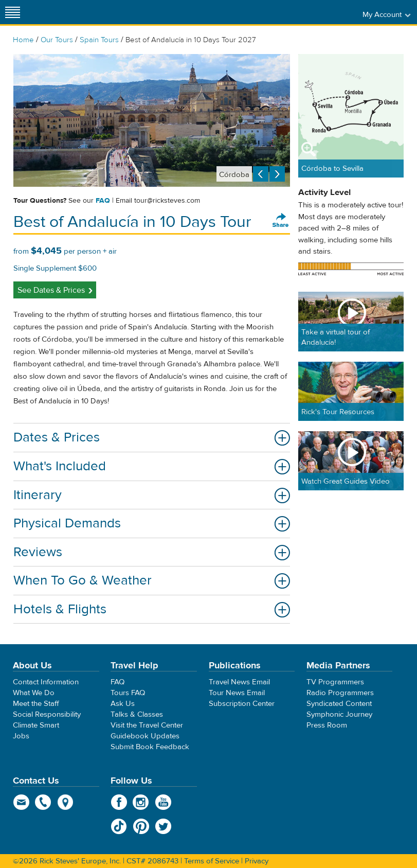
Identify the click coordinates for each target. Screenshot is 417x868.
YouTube (163, 802)
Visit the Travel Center (147, 725)
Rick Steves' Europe (209, 12)
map (66, 802)
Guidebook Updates (145, 736)
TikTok (119, 826)
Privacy (257, 861)
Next (277, 174)
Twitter (163, 826)
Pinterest (141, 826)
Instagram (141, 802)
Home (23, 40)
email (21, 802)
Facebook (119, 802)
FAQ (103, 201)
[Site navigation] (13, 12)
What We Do (34, 693)
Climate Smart (36, 725)
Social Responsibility (47, 714)
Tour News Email (237, 693)
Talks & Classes (137, 714)
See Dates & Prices (51, 290)
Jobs (21, 736)
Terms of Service (212, 861)
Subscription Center (242, 704)
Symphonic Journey (339, 714)
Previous (261, 174)
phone (43, 802)
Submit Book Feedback (150, 747)
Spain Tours (99, 40)
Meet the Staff (36, 704)
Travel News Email (239, 682)
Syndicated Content (339, 704)
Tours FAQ (128, 693)
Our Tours (57, 40)
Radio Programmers (340, 693)
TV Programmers (335, 682)
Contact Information (46, 682)
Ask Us (123, 704)
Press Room (327, 725)
